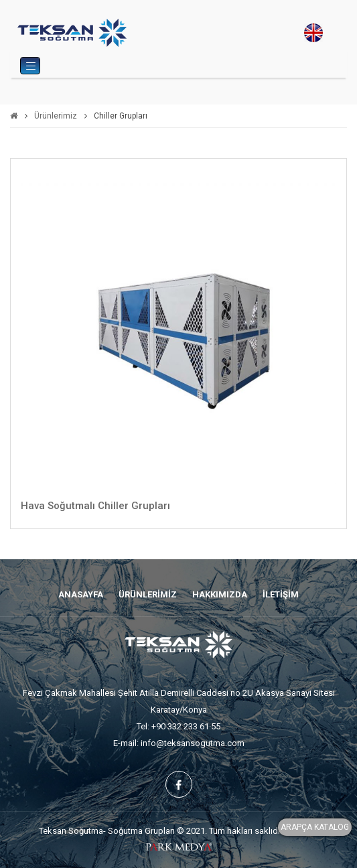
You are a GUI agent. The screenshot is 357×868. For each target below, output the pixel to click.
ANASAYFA (81, 594)
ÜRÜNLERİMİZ (148, 594)
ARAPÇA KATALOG (315, 827)
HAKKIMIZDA (220, 594)
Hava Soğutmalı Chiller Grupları (95, 506)
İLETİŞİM (281, 594)
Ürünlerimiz (56, 116)
